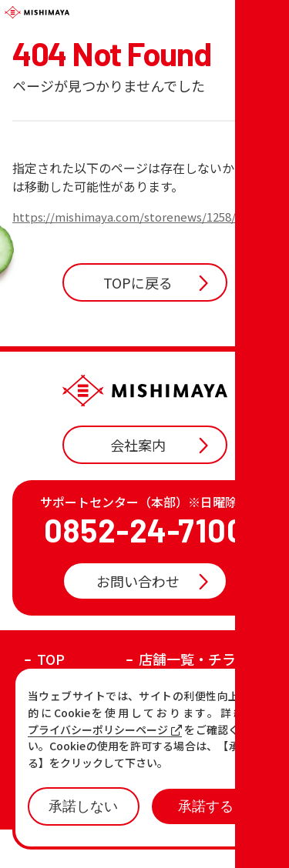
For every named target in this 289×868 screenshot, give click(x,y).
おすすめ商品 (180, 723)
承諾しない (83, 806)
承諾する (206, 806)
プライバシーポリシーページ (105, 730)
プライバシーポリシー (187, 846)
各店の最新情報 (86, 748)
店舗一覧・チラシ (194, 697)
